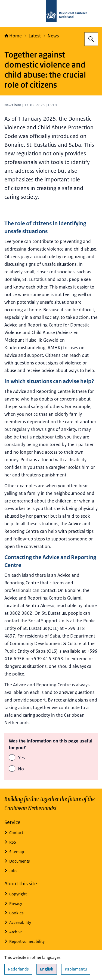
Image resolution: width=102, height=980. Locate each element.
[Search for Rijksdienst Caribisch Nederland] (91, 39)
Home (13, 36)
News (53, 36)
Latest (35, 36)
